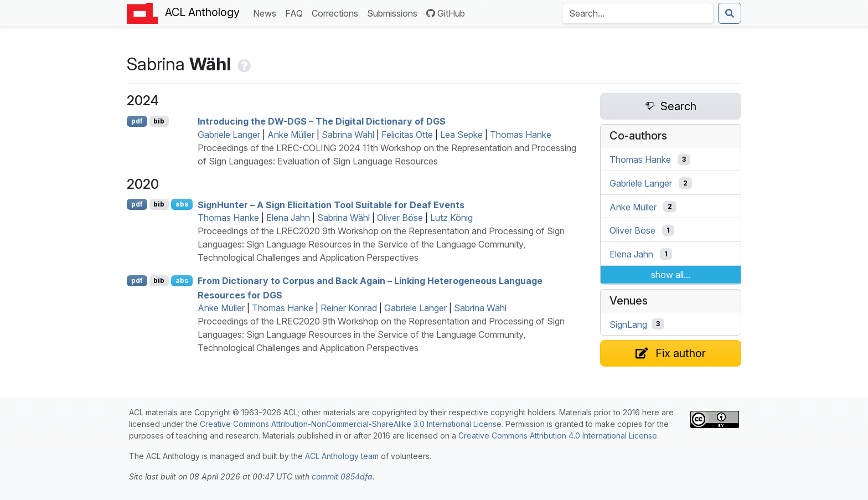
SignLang (628, 324)
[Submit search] (730, 13)
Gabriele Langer (229, 135)
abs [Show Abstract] (182, 204)
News (267, 12)
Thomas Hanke (521, 135)
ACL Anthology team (342, 456)
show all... (671, 275)
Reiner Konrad (349, 308)
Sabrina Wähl (348, 135)
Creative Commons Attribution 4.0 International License (558, 435)
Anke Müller (291, 135)
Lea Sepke (461, 135)
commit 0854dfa (342, 476)
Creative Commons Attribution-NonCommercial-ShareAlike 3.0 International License (351, 424)
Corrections (337, 12)
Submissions (394, 12)
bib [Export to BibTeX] (159, 121)
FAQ (296, 12)
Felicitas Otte (407, 135)
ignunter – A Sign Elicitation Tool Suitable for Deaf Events (331, 204)
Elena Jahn (288, 218)
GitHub (446, 13)
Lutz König (451, 218)
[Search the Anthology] (638, 13)
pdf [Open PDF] (137, 121)
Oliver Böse (400, 218)
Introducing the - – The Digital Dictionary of (322, 121)
